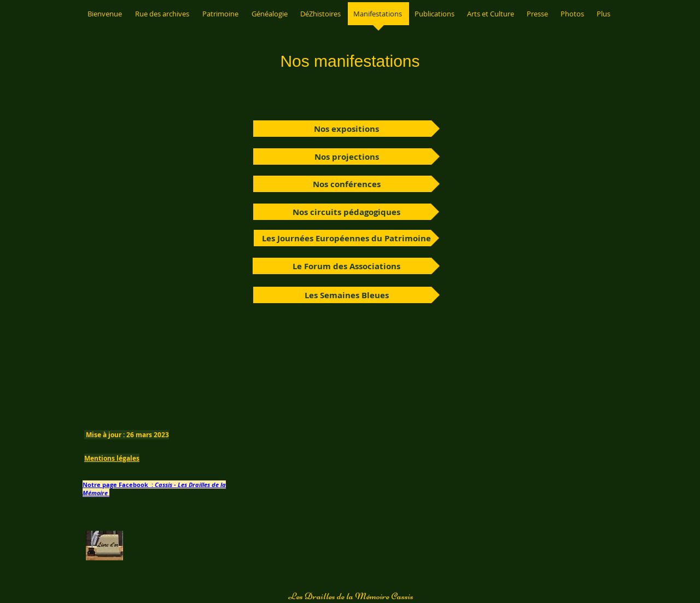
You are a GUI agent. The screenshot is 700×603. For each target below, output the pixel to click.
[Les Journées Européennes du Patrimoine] (346, 238)
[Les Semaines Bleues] (346, 295)
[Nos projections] (346, 156)
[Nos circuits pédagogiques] (346, 212)
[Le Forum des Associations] (346, 266)
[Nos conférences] (346, 184)
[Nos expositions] (346, 129)
